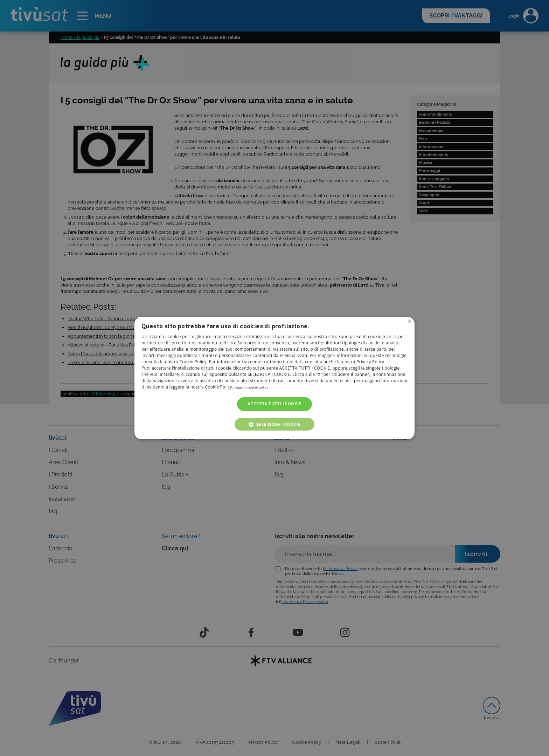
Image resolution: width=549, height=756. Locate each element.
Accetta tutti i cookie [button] (274, 404)
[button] (274, 424)
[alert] (274, 378)
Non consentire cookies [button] (409, 322)
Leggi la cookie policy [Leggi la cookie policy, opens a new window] (256, 387)
